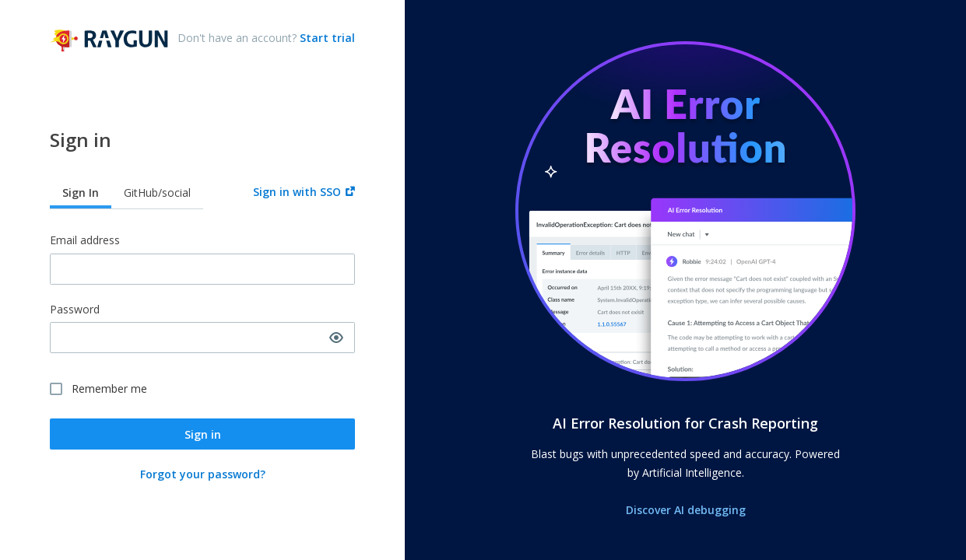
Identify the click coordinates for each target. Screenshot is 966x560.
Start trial (326, 38)
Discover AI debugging (686, 510)
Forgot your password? (203, 474)
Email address (85, 241)
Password (75, 310)
